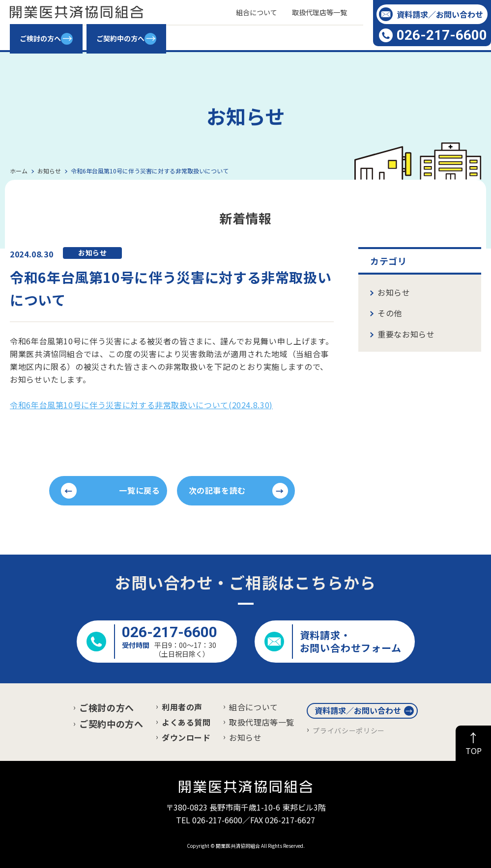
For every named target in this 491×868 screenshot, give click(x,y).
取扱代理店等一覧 (262, 722)
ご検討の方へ (107, 707)
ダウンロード (186, 737)
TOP (474, 751)
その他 (390, 313)
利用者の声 (182, 707)
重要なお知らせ (406, 334)
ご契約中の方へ (111, 724)
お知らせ (394, 292)
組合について (254, 707)
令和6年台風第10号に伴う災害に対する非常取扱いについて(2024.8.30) (141, 405)
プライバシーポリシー (348, 730)
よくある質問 (186, 722)
